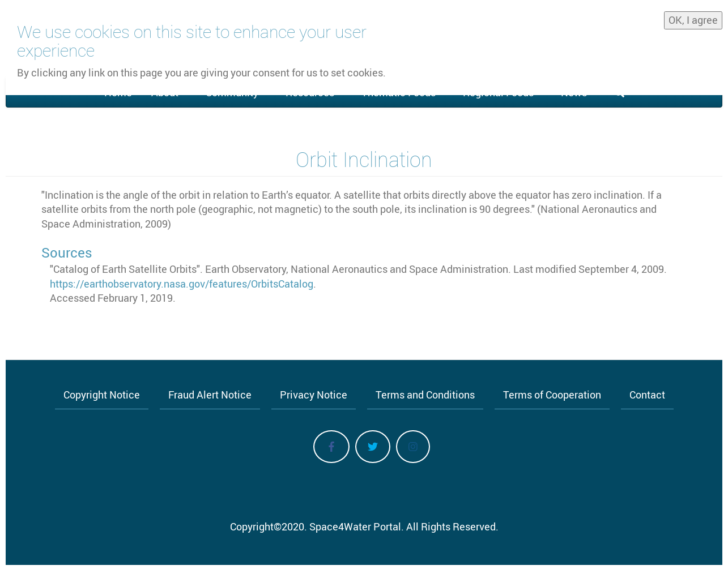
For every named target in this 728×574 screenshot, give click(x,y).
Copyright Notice (102, 395)
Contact (647, 395)
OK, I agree (693, 18)
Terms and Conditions (425, 395)
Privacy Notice (314, 395)
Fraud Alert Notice (210, 395)
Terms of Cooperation (552, 395)
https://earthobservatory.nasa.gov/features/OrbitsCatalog (182, 284)
